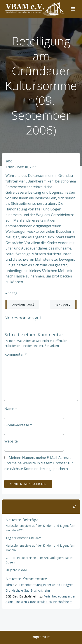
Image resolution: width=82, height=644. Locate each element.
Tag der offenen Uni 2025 (24, 538)
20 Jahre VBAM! (16, 570)
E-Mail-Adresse (18, 425)
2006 (9, 161)
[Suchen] (75, 507)
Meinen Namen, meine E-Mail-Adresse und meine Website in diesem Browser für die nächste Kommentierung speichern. (39, 463)
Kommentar (16, 354)
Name (11, 409)
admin (10, 167)
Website (11, 441)
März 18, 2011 (27, 167)
